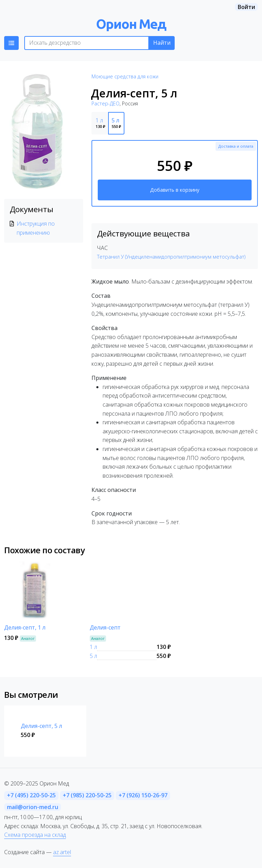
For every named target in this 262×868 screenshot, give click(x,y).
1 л (93, 647)
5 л (93, 656)
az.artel (62, 852)
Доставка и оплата (236, 146)
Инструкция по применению (36, 228)
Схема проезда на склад (35, 835)
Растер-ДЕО (106, 103)
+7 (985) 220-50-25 (87, 795)
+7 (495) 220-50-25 (31, 795)
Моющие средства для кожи (125, 76)
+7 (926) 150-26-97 (143, 795)
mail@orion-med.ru (33, 807)
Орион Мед (131, 24)
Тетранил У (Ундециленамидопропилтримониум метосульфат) (171, 257)
